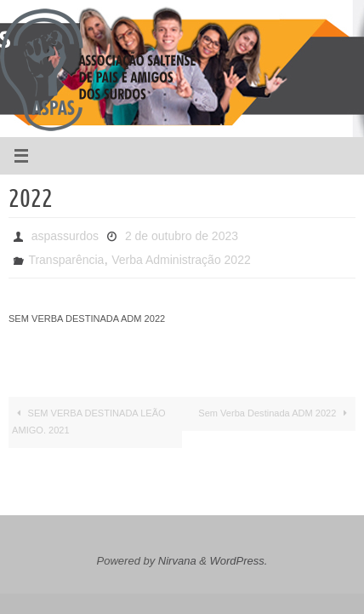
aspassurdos (65, 236)
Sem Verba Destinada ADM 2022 (275, 413)
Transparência (66, 260)
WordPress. (239, 561)
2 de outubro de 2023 (182, 236)
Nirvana (177, 561)
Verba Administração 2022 (181, 260)
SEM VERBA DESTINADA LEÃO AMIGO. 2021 (89, 422)
